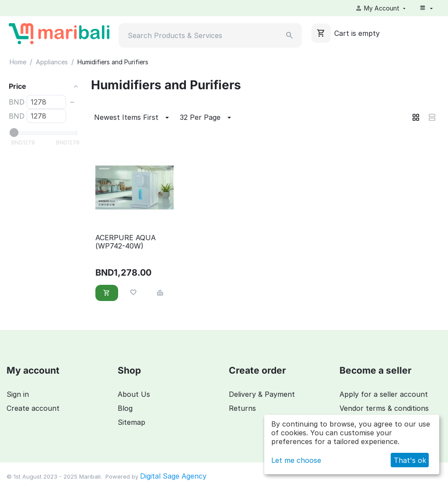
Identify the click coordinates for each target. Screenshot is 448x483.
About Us (134, 394)
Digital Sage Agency (173, 476)
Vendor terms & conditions (384, 408)
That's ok (410, 460)
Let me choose (296, 460)
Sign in (18, 394)
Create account (33, 408)
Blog (125, 408)
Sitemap (131, 422)
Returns (242, 408)
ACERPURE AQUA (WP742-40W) (126, 242)
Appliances (52, 62)
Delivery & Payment (262, 394)
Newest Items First (133, 118)
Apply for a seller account (384, 394)
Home (18, 62)
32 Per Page (207, 118)
